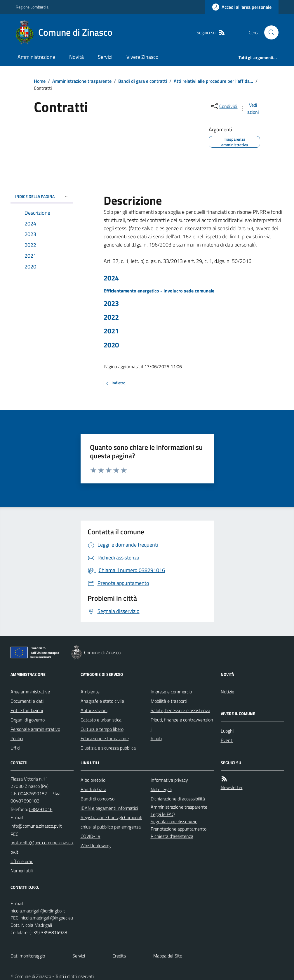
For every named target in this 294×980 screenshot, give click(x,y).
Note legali (161, 789)
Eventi (227, 740)
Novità (76, 57)
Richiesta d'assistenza (172, 836)
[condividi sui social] (224, 106)
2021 (111, 331)
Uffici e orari (22, 861)
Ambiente (90, 692)
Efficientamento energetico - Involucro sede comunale (159, 291)
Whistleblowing (96, 845)
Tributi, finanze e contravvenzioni (182, 724)
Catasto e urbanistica (101, 720)
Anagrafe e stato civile (102, 701)
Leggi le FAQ (163, 814)
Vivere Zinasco (142, 57)
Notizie (227, 692)
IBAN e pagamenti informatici (109, 808)
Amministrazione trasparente (82, 81)
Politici (17, 738)
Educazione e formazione (105, 738)
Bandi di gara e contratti (143, 81)
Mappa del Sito (168, 956)
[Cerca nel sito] (269, 32)
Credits (119, 956)
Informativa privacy (169, 780)
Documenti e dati (27, 701)
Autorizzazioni (94, 710)
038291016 (41, 809)
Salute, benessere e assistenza (180, 710)
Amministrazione (36, 57)
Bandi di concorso (98, 799)
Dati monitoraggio (28, 956)
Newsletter (232, 787)
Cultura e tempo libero (102, 729)
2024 (111, 278)
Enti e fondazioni (27, 710)
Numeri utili (22, 871)
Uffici (15, 748)
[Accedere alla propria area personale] (242, 7)
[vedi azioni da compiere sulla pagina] (250, 108)
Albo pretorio (93, 780)
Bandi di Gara (93, 789)
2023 (111, 303)
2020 (111, 345)
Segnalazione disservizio (174, 821)
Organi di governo (28, 720)
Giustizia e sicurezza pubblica (108, 748)
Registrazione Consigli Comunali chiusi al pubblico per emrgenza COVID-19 (111, 827)
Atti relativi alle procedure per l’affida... (213, 81)
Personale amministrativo (35, 729)
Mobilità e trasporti (169, 701)
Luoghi (227, 731)
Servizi (105, 57)
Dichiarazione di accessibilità (178, 799)
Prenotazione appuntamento (179, 829)
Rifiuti (156, 738)
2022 (111, 317)
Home (40, 81)
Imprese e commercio (171, 692)
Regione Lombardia (32, 7)
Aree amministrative (30, 692)
